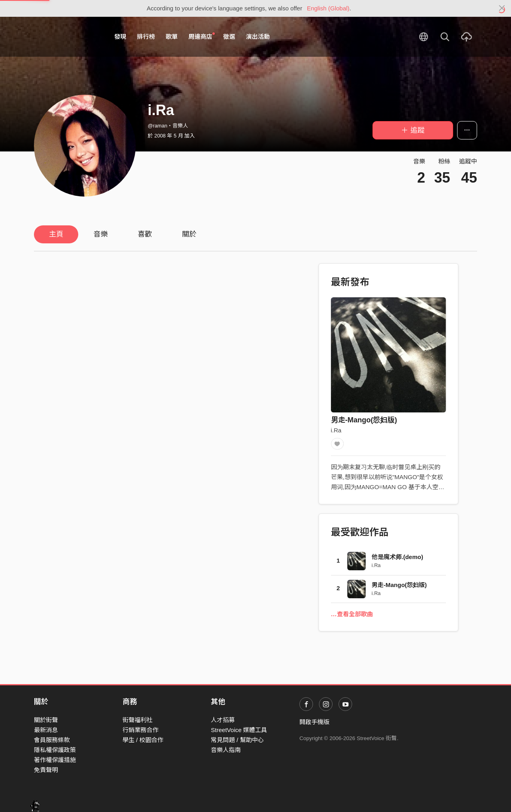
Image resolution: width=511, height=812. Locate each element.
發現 (120, 37)
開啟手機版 (314, 722)
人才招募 (223, 720)
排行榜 (146, 37)
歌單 (172, 37)
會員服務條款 (52, 740)
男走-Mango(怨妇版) (364, 420)
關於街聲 (46, 720)
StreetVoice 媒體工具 (239, 730)
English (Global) (328, 8)
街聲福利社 (138, 720)
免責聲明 (46, 770)
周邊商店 (202, 36)
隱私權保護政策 (55, 750)
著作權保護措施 (55, 760)
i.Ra (336, 430)
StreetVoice (67, 37)
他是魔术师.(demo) (397, 559)
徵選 (229, 37)
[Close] (502, 8)
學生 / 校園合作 (143, 740)
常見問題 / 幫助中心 (237, 740)
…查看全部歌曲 (352, 616)
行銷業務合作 (141, 730)
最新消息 (46, 730)
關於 (189, 234)
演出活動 (258, 37)
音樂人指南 (226, 750)
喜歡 (145, 234)
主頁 (56, 234)
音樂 (101, 234)
